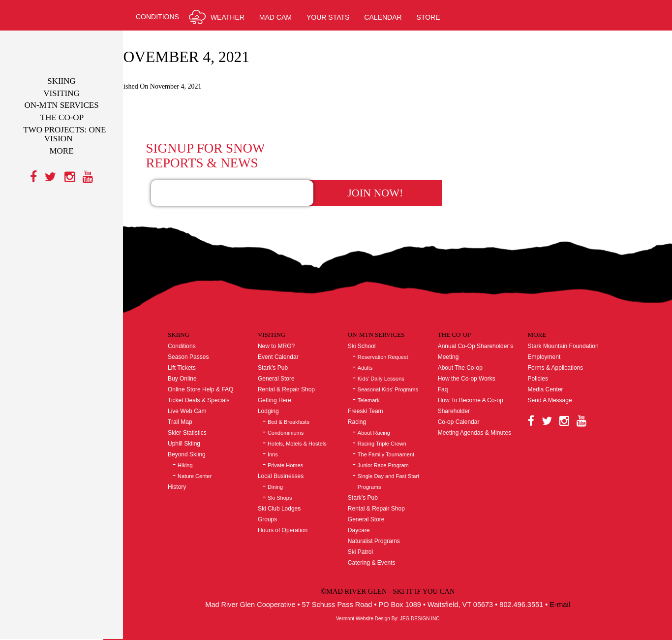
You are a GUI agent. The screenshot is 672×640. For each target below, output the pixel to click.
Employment (549, 338)
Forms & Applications (561, 349)
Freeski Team (377, 392)
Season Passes (206, 338)
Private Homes (300, 446)
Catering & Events (383, 544)
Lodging (283, 392)
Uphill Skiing (202, 424)
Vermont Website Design (373, 599)
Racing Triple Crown (393, 424)
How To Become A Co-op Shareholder (478, 386)
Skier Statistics (205, 414)
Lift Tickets (199, 349)
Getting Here (289, 381)
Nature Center (212, 457)
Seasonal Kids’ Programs (399, 370)
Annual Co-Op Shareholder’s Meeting (484, 332)
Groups (282, 500)
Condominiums (300, 414)
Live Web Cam (205, 392)
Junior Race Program (395, 446)
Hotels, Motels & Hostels (311, 424)
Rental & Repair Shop (301, 370)
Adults (377, 349)
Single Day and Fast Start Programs (400, 462)
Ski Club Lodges (293, 489)
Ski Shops (294, 479)
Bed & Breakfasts (303, 403)
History (195, 468)
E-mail (575, 585)
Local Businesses (295, 457)
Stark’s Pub (287, 349)
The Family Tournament (397, 435)
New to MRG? (290, 327)
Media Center (550, 370)
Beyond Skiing (204, 435)
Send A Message (555, 381)
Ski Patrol (372, 533)
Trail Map (198, 403)
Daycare (370, 511)
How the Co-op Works (474, 359)
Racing (368, 403)
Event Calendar (292, 338)
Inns (287, 435)
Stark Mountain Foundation (568, 327)
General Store (290, 359)
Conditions (199, 327)
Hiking (203, 446)
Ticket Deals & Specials (216, 381)
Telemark (380, 381)
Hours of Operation (297, 511)
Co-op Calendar (467, 403)
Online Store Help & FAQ (218, 370)
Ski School (373, 327)
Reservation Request (394, 338)
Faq (451, 370)
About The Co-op (468, 349)
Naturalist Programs (385, 522)
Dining (290, 468)
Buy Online (200, 359)
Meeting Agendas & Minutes (482, 414)
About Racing (385, 414)
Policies (543, 359)
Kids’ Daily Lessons (392, 359)
